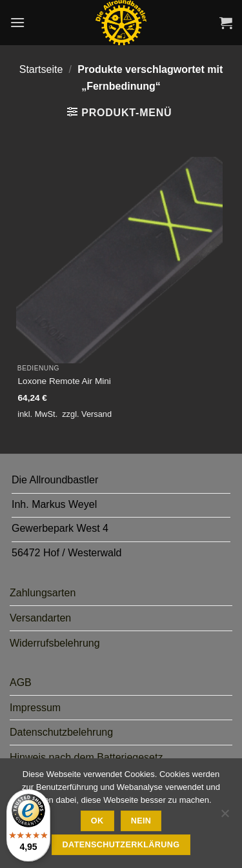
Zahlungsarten (43, 593)
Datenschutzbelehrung (61, 732)
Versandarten (40, 618)
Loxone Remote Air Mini (65, 381)
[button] (17, 22)
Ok (97, 821)
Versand (96, 414)
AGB (21, 682)
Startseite (41, 69)
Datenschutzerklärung (121, 845)
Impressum (35, 708)
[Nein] (225, 817)
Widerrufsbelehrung (55, 643)
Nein (141, 821)
